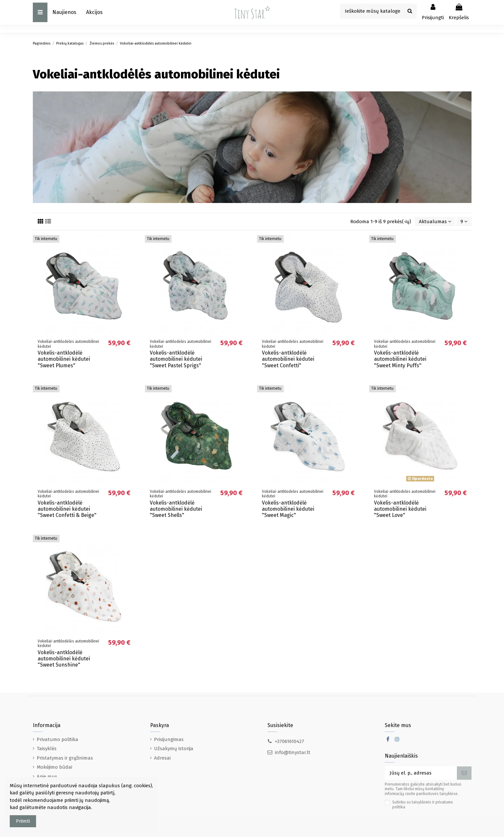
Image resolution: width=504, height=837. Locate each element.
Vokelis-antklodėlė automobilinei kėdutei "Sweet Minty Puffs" (400, 359)
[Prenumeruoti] (464, 773)
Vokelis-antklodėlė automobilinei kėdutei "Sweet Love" (400, 509)
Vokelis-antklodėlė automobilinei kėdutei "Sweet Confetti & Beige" (67, 509)
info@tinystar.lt (293, 752)
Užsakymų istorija (174, 749)
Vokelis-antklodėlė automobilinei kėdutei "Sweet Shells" (176, 509)
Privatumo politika (58, 739)
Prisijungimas (169, 739)
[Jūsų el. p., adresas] (421, 773)
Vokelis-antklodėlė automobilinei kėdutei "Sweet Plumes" (64, 359)
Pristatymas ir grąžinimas (65, 758)
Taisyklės (47, 749)
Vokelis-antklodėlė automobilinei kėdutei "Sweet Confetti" (288, 359)
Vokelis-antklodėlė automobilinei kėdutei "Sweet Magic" (288, 509)
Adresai (162, 758)
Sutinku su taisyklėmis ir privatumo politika (423, 804)
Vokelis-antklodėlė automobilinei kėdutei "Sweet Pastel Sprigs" (176, 359)
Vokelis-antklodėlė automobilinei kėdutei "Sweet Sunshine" (64, 659)
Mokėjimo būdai (54, 767)
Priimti (23, 821)
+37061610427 (290, 741)
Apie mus (47, 776)
